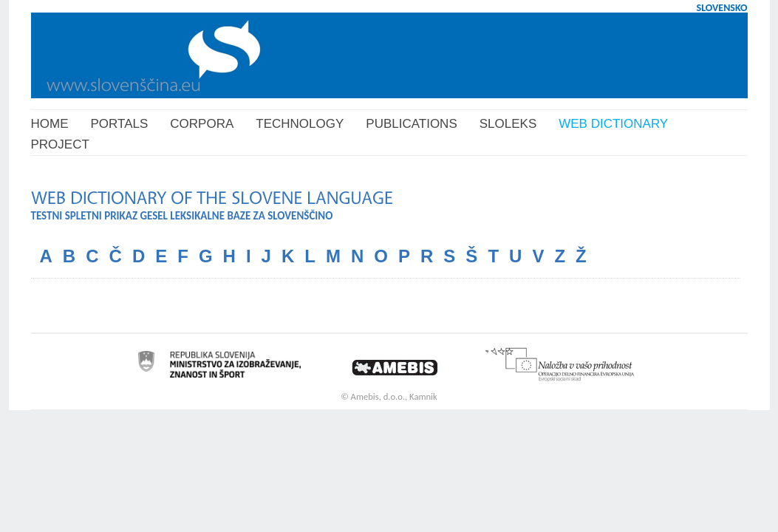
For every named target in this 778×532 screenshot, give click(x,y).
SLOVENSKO (722, 8)
